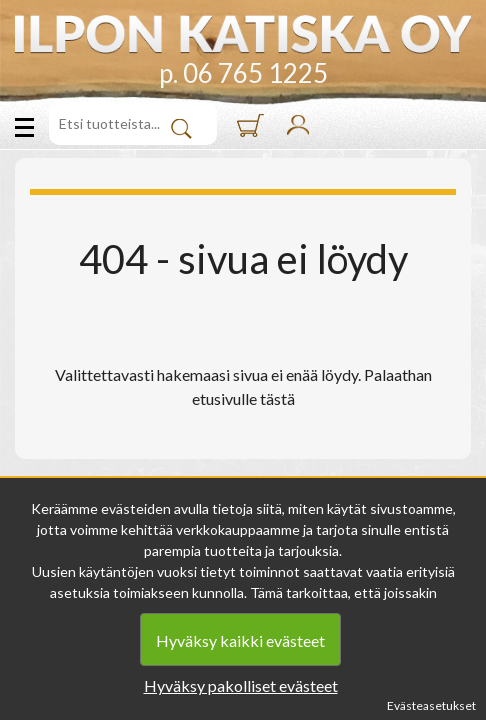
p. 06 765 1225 (243, 73)
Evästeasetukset (431, 705)
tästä (277, 398)
